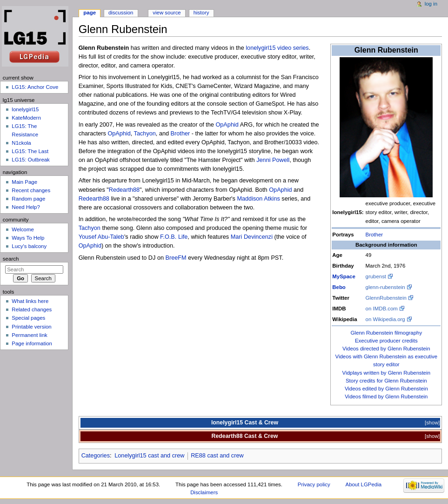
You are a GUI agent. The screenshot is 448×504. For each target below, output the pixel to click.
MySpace (344, 276)
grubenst (376, 276)
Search (11, 259)
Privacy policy (314, 484)
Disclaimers (204, 492)
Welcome (23, 229)
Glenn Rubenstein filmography (386, 333)
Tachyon (145, 134)
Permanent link (29, 335)
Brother (374, 235)
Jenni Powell (273, 160)
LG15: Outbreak (31, 160)
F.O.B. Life (174, 237)
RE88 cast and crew (217, 456)
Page (90, 13)
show (432, 423)
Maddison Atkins (258, 199)
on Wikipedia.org (385, 319)
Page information (32, 343)
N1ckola (21, 143)
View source (167, 13)
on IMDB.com (382, 309)
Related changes (32, 309)
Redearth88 (124, 190)
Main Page (24, 182)
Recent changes (31, 190)
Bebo (339, 287)
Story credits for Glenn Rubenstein (386, 381)
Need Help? (26, 207)
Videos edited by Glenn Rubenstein (386, 389)
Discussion (121, 13)
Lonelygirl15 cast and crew (149, 456)
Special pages (28, 318)
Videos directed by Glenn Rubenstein (386, 349)
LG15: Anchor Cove (35, 87)
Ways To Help (28, 238)
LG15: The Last (30, 151)
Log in (431, 4)
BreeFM (176, 258)
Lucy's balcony (29, 246)
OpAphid (227, 125)
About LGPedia (364, 484)
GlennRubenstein (386, 298)
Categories (96, 456)
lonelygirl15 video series (277, 48)
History (201, 13)
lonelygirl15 (25, 109)
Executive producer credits (386, 341)
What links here (30, 301)
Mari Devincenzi (252, 237)
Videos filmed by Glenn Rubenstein (386, 396)
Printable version (31, 327)
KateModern (26, 118)
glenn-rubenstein (385, 287)
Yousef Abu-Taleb (101, 237)
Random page (28, 199)
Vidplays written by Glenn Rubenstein (386, 373)
